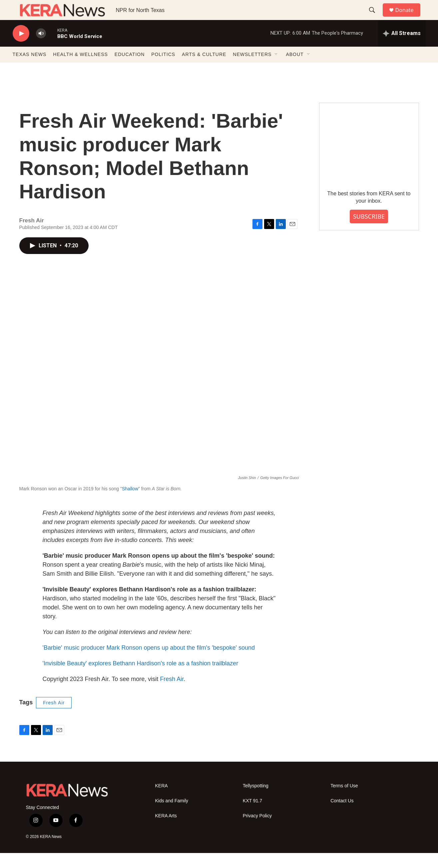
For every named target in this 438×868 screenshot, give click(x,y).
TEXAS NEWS (30, 69)
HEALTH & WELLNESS (80, 69)
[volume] (41, 48)
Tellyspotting (256, 801)
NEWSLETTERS (252, 69)
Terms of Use (344, 801)
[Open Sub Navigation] (276, 69)
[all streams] (402, 48)
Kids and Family (172, 816)
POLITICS (163, 69)
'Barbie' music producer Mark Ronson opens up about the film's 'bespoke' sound (149, 663)
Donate (409, 17)
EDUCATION (130, 69)
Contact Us (342, 816)
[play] (21, 48)
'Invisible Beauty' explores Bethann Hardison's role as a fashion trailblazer (141, 678)
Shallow (130, 504)
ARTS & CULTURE (204, 69)
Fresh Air (172, 694)
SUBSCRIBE (369, 231)
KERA (162, 801)
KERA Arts (166, 831)
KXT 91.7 (252, 816)
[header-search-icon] (375, 18)
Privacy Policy (257, 831)
